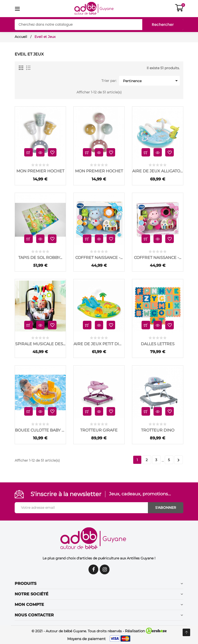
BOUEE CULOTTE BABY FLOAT (40, 430)
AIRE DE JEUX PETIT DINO (99, 344)
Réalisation (146, 631)
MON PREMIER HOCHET (40, 171)
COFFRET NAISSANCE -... (99, 258)
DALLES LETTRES (158, 344)
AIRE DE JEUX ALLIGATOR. (158, 171)
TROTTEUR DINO (158, 430)
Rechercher (162, 25)
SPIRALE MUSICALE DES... (40, 344)
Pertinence (151, 81)
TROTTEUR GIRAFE (99, 430)
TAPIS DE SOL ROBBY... (40, 258)
